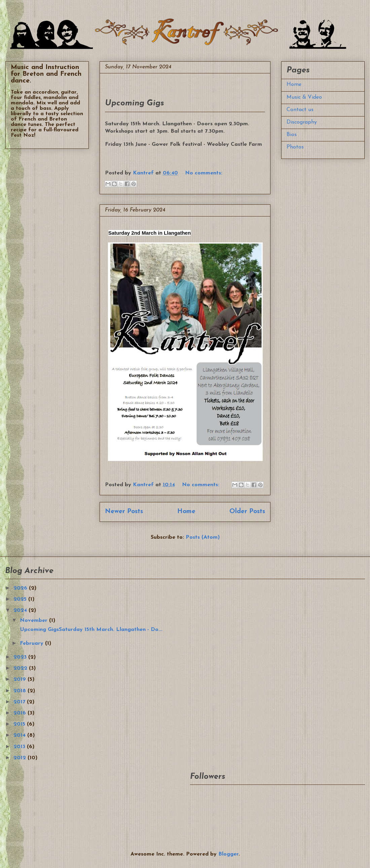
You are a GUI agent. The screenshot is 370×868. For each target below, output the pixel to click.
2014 (20, 735)
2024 (21, 610)
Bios (292, 135)
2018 (21, 691)
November (34, 621)
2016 (21, 713)
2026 (21, 588)
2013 (20, 747)
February (32, 643)
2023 (21, 657)
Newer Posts (124, 512)
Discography (302, 122)
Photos (295, 147)
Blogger (228, 854)
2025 (21, 599)
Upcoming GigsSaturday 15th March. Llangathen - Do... (90, 630)
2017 (20, 702)
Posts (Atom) (203, 537)
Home (186, 512)
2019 (21, 679)
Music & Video (304, 97)
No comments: (204, 173)
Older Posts (247, 512)
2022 (21, 668)
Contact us (300, 110)
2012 (21, 758)
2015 (20, 724)
